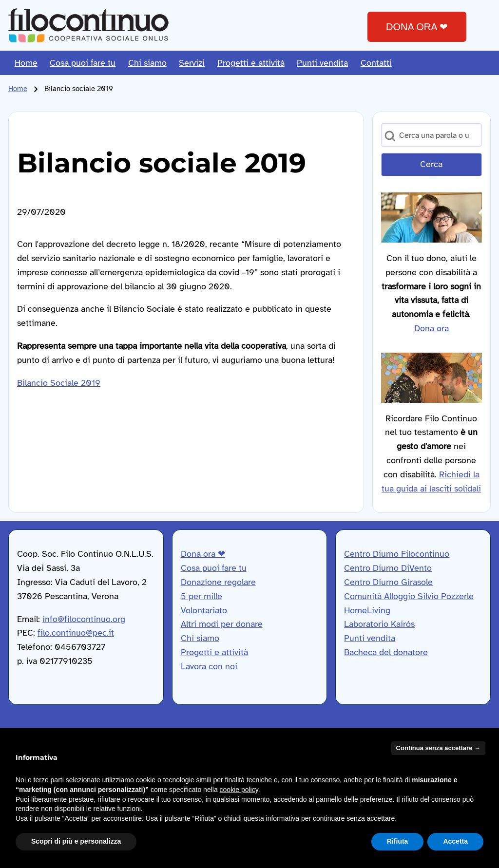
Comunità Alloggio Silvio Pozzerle (409, 596)
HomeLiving (367, 610)
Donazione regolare (218, 582)
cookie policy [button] (239, 790)
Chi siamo (200, 638)
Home (18, 89)
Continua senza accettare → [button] (438, 748)
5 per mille (202, 596)
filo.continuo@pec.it (76, 633)
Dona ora (432, 328)
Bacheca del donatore (386, 652)
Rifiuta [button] (398, 841)
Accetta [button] (455, 841)
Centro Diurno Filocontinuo (397, 554)
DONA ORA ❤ (417, 27)
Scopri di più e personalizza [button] (76, 841)
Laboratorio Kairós (379, 624)
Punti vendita (370, 638)
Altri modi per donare (222, 624)
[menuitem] (26, 63)
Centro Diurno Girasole (388, 582)
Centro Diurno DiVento (388, 568)
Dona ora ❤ (203, 554)
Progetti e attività (214, 652)
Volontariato (204, 610)
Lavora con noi (209, 666)
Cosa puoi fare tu (214, 568)
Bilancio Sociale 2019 (59, 383)
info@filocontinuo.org (84, 619)
